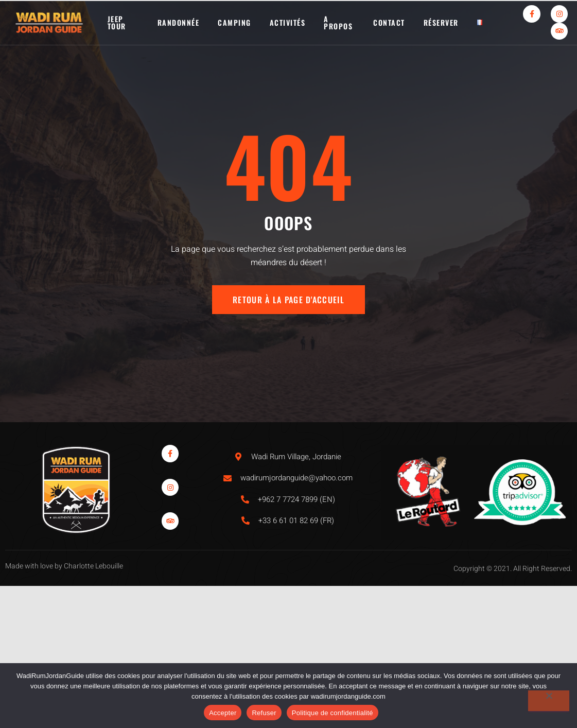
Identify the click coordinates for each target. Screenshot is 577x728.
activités (288, 22)
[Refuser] (549, 701)
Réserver (441, 22)
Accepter (223, 713)
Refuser (264, 713)
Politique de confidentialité (333, 713)
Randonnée (179, 22)
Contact (389, 22)
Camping (234, 22)
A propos (338, 22)
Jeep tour (117, 22)
